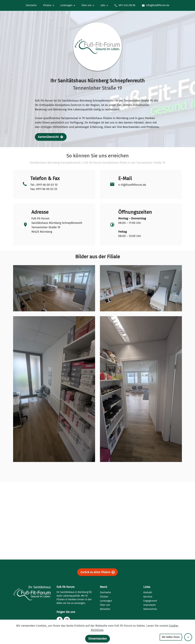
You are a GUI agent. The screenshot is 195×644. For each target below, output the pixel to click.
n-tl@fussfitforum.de (132, 185)
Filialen (104, 597)
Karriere (148, 597)
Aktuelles (105, 609)
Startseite (105, 592)
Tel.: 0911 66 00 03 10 (44, 185)
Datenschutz (150, 609)
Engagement (150, 601)
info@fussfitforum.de (155, 5)
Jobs (103, 5)
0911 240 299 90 (125, 5)
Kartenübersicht (51, 137)
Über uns (105, 605)
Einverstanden (98, 639)
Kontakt (148, 592)
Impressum (150, 605)
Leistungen (106, 601)
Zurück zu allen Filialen (98, 572)
